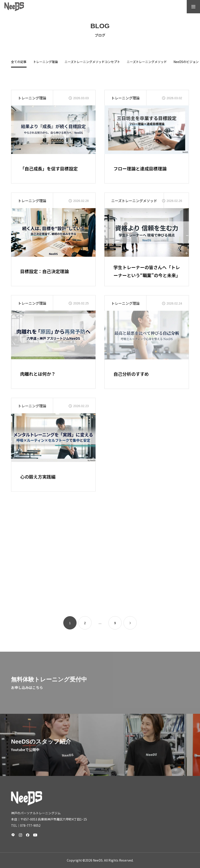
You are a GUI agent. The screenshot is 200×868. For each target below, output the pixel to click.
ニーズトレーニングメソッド (147, 62)
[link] (130, 623)
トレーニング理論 (46, 62)
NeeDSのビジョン (186, 62)
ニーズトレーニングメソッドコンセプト (92, 62)
